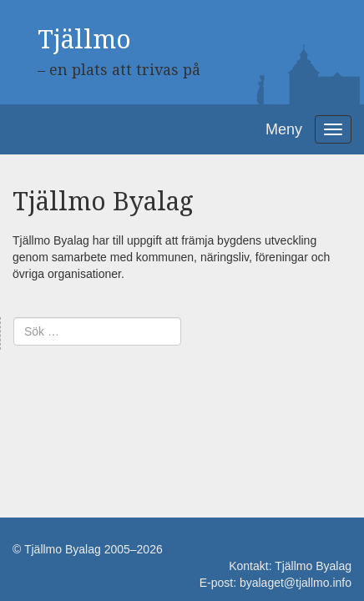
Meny (284, 129)
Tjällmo (84, 40)
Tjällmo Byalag (313, 566)
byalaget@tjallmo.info (296, 583)
